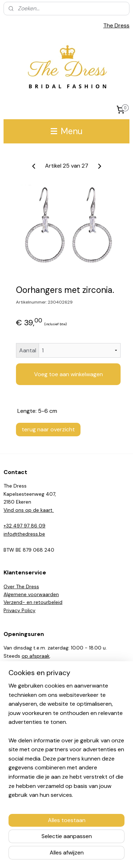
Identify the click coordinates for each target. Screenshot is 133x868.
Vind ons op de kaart (29, 510)
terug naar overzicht (48, 429)
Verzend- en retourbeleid (33, 602)
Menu (67, 131)
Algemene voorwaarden (31, 594)
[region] (66, 743)
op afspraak (36, 656)
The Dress (116, 25)
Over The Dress (21, 586)
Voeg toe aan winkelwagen (68, 374)
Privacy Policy (20, 610)
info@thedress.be (24, 534)
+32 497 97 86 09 (24, 526)
